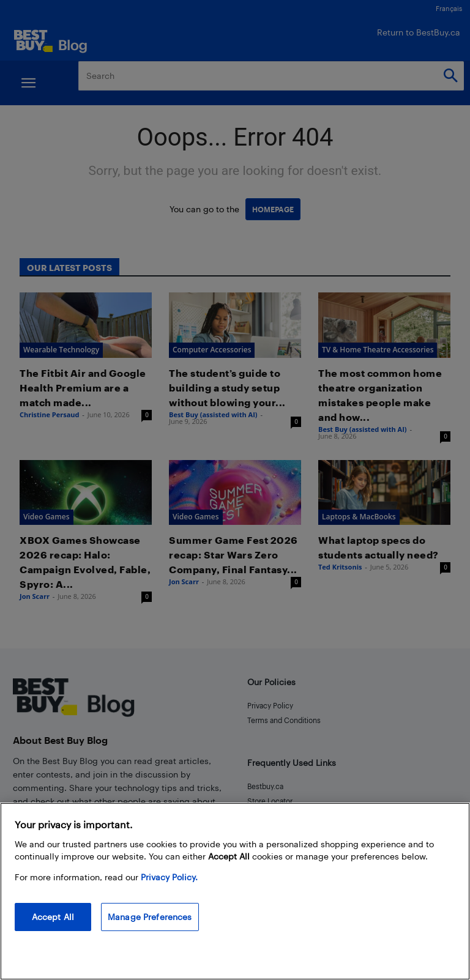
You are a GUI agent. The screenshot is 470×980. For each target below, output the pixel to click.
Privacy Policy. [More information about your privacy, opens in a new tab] (169, 877)
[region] (235, 891)
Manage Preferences (150, 917)
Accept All (53, 917)
